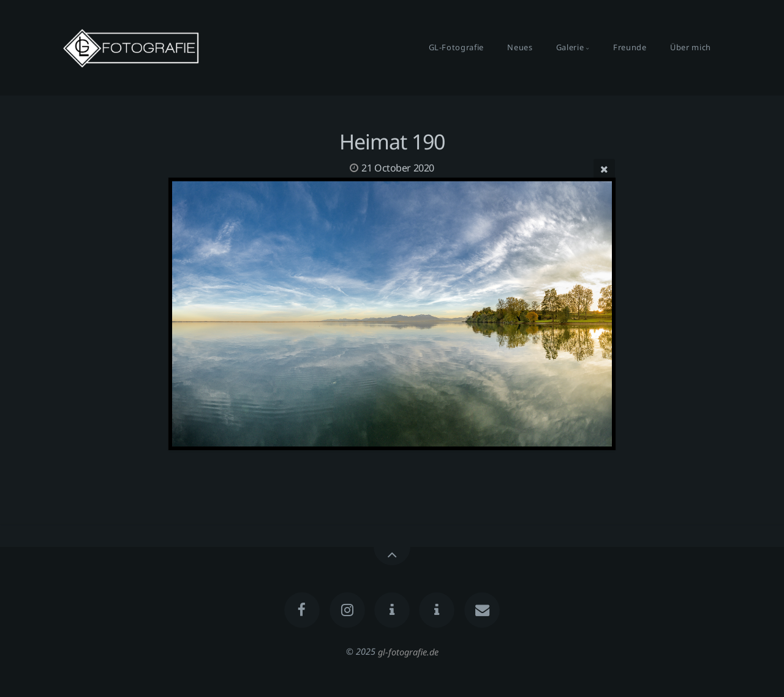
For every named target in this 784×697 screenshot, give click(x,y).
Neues (520, 47)
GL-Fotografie (456, 47)
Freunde (630, 47)
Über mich (691, 47)
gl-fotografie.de (408, 651)
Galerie (570, 47)
